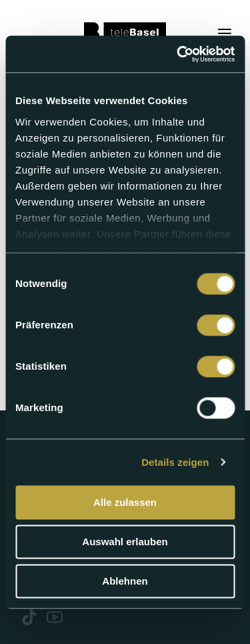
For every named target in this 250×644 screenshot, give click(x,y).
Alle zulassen (125, 502)
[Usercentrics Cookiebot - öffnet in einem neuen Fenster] (178, 54)
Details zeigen (175, 462)
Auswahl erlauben (125, 542)
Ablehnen (125, 581)
